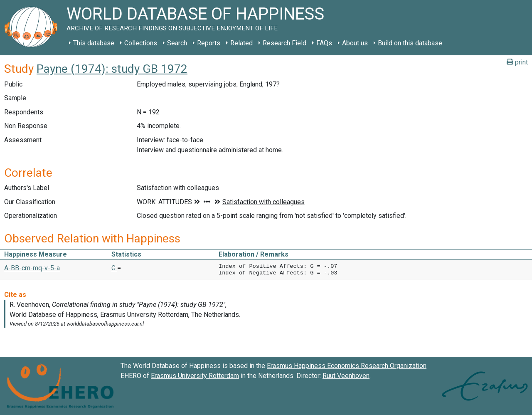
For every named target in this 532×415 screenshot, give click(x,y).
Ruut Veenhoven (346, 376)
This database (94, 43)
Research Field (284, 43)
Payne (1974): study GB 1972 (112, 69)
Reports (209, 43)
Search (177, 43)
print (517, 62)
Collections (141, 43)
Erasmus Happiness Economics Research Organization (347, 366)
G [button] (114, 268)
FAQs (324, 43)
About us (355, 43)
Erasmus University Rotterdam (195, 376)
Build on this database (410, 43)
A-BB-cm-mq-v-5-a (32, 268)
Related (241, 43)
